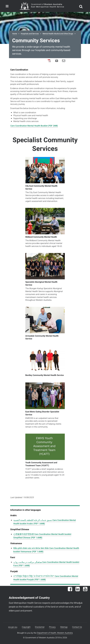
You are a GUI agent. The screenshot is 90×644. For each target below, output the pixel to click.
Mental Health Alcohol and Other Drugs (58, 34)
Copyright (26, 627)
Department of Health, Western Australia (55, 633)
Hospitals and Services (30, 34)
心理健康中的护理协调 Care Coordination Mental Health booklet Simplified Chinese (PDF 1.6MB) (42, 536)
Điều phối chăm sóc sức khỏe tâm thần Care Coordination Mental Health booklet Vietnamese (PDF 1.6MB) (46, 550)
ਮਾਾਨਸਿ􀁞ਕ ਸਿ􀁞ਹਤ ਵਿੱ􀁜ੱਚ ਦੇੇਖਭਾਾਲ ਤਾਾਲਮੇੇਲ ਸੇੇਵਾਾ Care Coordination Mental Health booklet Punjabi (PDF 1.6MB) (46, 578)
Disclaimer (40, 627)
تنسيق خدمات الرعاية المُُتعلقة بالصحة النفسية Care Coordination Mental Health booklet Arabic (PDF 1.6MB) (45, 522)
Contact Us (77, 627)
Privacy (52, 627)
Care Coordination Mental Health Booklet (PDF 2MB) (34, 126)
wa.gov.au (13, 627)
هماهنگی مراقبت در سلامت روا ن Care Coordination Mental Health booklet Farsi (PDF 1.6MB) (46, 564)
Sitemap (64, 627)
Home (15, 34)
